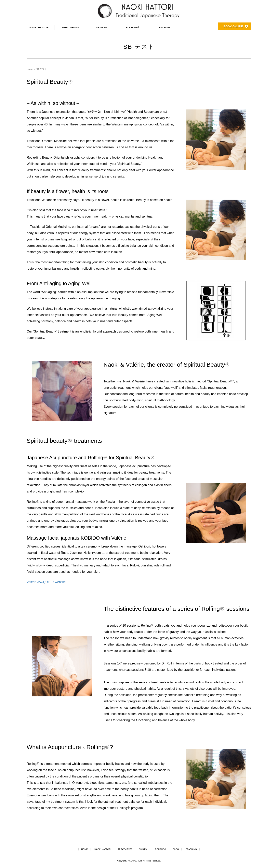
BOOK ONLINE (233, 25)
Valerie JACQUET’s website (46, 582)
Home (30, 69)
